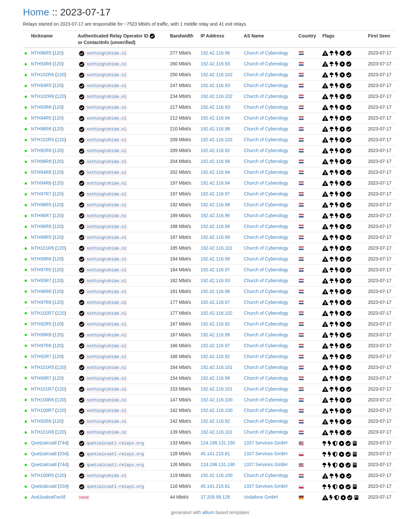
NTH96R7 (41, 215)
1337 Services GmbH (266, 443)
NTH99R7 (41, 378)
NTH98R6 (41, 129)
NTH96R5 (41, 53)
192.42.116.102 (216, 75)
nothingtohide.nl (103, 54)
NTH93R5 (41, 85)
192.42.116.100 (216, 400)
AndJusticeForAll (48, 497)
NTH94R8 (41, 172)
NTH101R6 (42, 248)
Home (36, 12)
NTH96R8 (41, 226)
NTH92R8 (41, 150)
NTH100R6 (42, 400)
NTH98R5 (41, 205)
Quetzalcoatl (44, 443)
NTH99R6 (41, 259)
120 (58, 53)
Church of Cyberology (266, 53)
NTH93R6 (41, 107)
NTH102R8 (42, 96)
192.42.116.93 (215, 64)
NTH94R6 (41, 183)
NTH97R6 (41, 346)
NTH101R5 (42, 367)
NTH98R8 (41, 161)
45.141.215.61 (215, 454)
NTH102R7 (42, 313)
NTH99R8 (41, 335)
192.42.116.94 (215, 118)
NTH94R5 (41, 118)
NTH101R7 (42, 389)
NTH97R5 (41, 270)
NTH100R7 (42, 410)
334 (63, 454)
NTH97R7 (41, 194)
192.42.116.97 (215, 194)
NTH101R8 (42, 432)
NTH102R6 (42, 75)
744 (63, 443)
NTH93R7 (41, 281)
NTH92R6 (41, 421)
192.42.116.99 (215, 237)
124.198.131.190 (218, 443)
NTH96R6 (41, 291)
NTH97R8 (41, 302)
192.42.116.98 (215, 129)
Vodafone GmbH (261, 497)
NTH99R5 (41, 237)
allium (208, 512)
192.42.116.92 (215, 150)
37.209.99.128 (215, 497)
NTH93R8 (41, 64)
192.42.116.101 (216, 248)
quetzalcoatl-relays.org (111, 443)
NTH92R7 (41, 356)
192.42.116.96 (215, 53)
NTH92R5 (41, 324)
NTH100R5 (42, 475)
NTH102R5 (42, 140)
